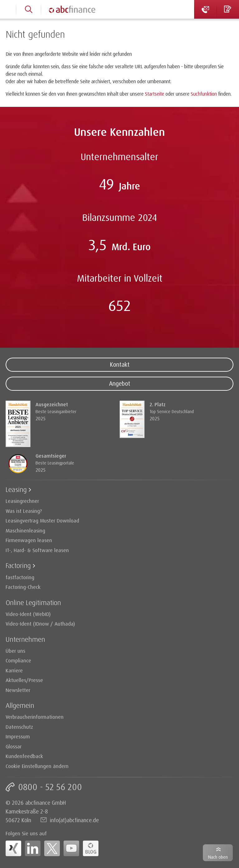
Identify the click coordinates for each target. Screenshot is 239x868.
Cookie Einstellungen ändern (37, 766)
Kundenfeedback (24, 756)
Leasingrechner (22, 501)
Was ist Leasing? (24, 511)
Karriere (14, 670)
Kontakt (120, 365)
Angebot (120, 384)
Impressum (18, 736)
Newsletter (18, 690)
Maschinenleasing (25, 530)
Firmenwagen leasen (29, 540)
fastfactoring (20, 577)
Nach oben (218, 857)
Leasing (16, 489)
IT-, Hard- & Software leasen (37, 550)
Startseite (155, 94)
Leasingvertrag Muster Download (42, 520)
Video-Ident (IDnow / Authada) (40, 624)
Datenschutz (19, 727)
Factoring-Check (23, 587)
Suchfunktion (204, 94)
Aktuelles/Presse (24, 680)
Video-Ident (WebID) (28, 614)
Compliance (18, 660)
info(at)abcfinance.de (74, 820)
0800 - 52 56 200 (50, 787)
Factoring (18, 565)
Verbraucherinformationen (35, 717)
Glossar (14, 746)
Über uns (15, 651)
